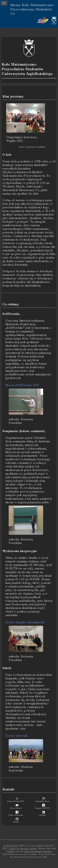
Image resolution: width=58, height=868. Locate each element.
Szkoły (7, 668)
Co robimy (11, 304)
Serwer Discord (16, 807)
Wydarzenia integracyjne (20, 551)
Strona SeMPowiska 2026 (22, 385)
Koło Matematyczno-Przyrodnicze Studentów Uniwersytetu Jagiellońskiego (27, 69)
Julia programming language (38, 851)
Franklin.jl (11, 851)
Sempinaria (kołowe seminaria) (24, 431)
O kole (7, 155)
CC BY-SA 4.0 (10, 846)
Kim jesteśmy (13, 96)
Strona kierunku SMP (16, 800)
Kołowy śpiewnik (16, 736)
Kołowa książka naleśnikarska (25, 622)
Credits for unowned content (23, 849)
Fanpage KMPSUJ (42, 807)
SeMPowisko (11, 314)
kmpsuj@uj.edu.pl (42, 800)
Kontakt (9, 789)
